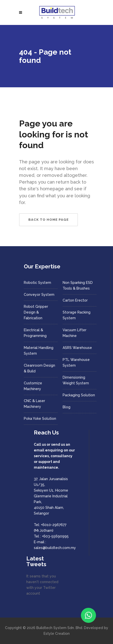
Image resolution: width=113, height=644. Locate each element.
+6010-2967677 (54, 525)
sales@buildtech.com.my (55, 548)
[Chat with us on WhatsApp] (88, 615)
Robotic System (37, 283)
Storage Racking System (77, 315)
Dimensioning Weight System (76, 380)
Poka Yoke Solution (40, 419)
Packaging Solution (79, 395)
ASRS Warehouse (77, 348)
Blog (67, 407)
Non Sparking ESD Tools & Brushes (78, 285)
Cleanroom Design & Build (39, 368)
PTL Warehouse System (76, 363)
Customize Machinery (33, 386)
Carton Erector (75, 300)
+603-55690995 (55, 536)
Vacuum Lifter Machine (75, 333)
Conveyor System (39, 295)
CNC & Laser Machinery (34, 404)
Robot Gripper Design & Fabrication (36, 312)
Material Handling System (39, 351)
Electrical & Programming (35, 333)
